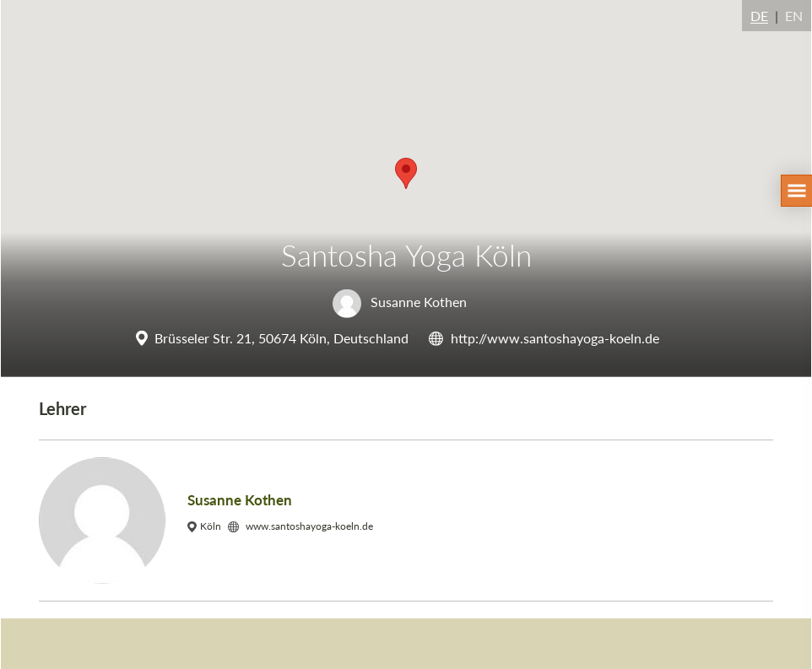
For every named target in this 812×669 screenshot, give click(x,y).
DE (759, 16)
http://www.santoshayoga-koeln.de (555, 338)
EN (794, 16)
